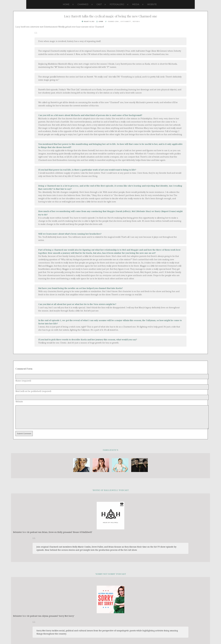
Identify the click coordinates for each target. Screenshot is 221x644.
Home (66, 4)
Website (152, 4)
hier (25, 536)
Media (136, 4)
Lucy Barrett (126, 21)
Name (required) (23, 381)
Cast (99, 4)
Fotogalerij (117, 4)
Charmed (83, 4)
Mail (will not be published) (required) (33, 391)
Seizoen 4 (136, 21)
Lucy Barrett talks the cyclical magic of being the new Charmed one (110, 16)
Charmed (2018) (113, 21)
